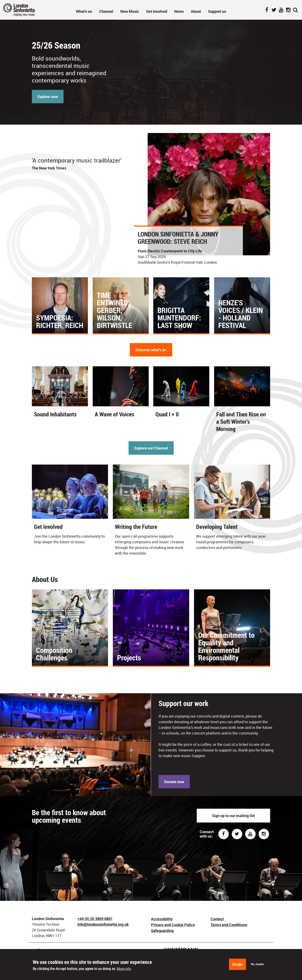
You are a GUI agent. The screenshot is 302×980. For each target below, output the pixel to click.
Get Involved (157, 11)
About (196, 11)
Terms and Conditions (229, 925)
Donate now (174, 782)
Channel (106, 11)
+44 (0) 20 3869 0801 (95, 919)
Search (295, 10)
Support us (217, 11)
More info (124, 969)
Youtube (250, 834)
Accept (238, 964)
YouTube (281, 10)
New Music (130, 11)
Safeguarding (162, 931)
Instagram (288, 10)
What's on (84, 11)
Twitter (274, 10)
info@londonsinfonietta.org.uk (103, 924)
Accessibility (162, 919)
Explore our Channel (151, 448)
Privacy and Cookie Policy (173, 925)
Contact (217, 919)
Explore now (48, 97)
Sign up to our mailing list (233, 816)
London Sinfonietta (24, 10)
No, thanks (258, 964)
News (179, 11)
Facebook (267, 10)
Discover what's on (151, 350)
